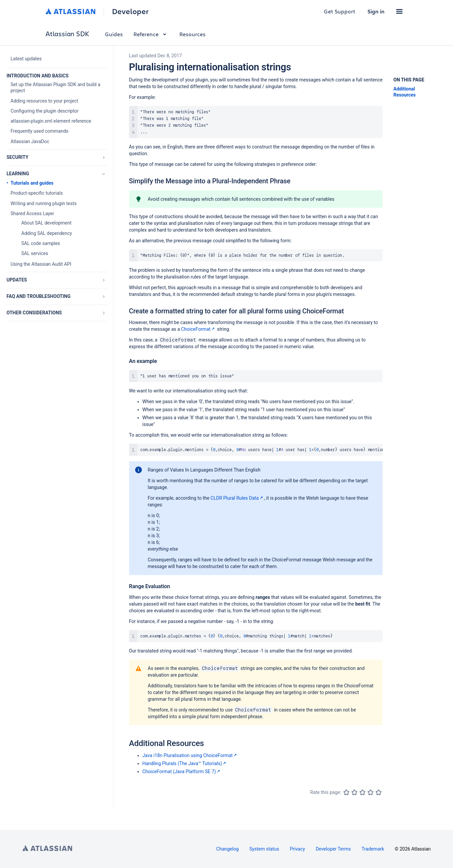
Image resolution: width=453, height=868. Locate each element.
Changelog (228, 849)
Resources (192, 34)
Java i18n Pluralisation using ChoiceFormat (190, 755)
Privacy (297, 849)
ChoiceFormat (199, 329)
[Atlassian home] (71, 11)
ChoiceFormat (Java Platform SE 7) (182, 771)
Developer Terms (333, 849)
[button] (399, 11)
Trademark (373, 849)
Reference (151, 34)
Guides (114, 34)
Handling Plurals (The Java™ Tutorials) (185, 763)
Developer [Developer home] (130, 11)
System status (264, 849)
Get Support (340, 11)
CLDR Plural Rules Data (237, 498)
